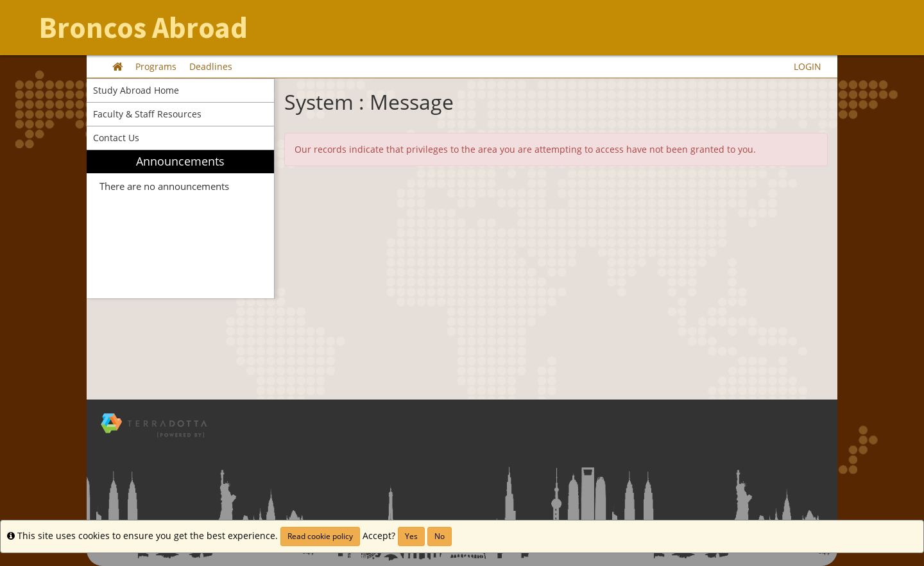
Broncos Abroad (143, 28)
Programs (156, 66)
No (440, 536)
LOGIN (808, 66)
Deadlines (211, 66)
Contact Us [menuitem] (116, 138)
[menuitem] (180, 224)
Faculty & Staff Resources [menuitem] (147, 114)
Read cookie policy (320, 536)
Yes (411, 536)
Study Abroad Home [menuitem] (136, 90)
